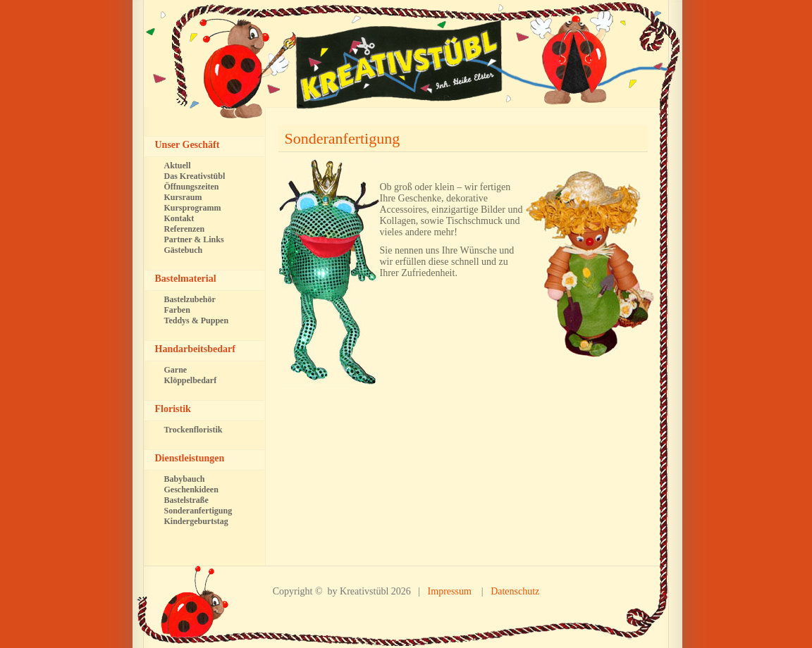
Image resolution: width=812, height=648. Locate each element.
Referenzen (185, 229)
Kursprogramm (193, 208)
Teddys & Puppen (197, 320)
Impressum (450, 591)
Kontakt (179, 218)
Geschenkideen (191, 490)
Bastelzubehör (190, 299)
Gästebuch (184, 250)
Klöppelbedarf (191, 380)
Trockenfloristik (193, 430)
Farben (177, 310)
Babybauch (185, 479)
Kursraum (183, 197)
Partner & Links (194, 239)
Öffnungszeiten (192, 187)
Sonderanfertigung (343, 138)
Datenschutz (515, 591)
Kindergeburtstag (196, 521)
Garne (176, 370)
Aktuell (178, 166)
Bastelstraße (186, 500)
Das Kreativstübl (195, 176)
